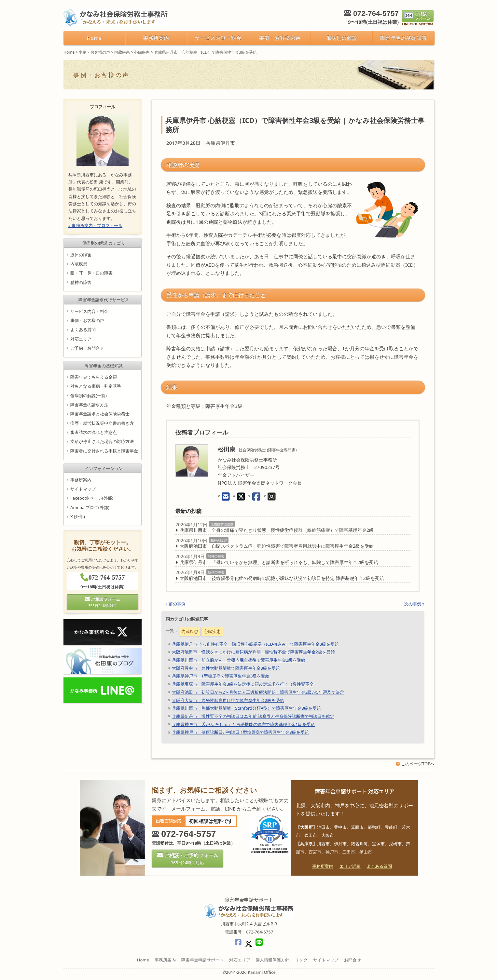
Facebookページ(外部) (92, 498)
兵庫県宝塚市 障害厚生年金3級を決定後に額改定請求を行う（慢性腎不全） (245, 684)
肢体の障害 (216, 572)
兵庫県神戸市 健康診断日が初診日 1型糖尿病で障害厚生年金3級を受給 (240, 732)
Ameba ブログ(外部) (90, 507)
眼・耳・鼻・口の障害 (91, 273)
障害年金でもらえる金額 (94, 377)
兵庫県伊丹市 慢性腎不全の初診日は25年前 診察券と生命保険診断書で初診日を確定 (253, 716)
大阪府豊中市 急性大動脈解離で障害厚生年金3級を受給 (226, 668)
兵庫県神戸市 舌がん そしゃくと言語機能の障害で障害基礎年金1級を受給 (243, 724)
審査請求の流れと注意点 (94, 432)
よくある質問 (83, 330)
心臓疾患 (212, 631)
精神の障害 (219, 540)
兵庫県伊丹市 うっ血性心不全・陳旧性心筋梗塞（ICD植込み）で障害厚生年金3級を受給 (256, 644)
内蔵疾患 (190, 631)
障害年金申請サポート (202, 960)
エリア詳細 (350, 866)
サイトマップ (83, 489)
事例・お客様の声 (280, 38)
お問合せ (353, 960)
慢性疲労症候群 (222, 524)
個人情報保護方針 (272, 960)
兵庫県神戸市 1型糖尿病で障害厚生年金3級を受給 (221, 676)
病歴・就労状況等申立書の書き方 (102, 423)
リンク (301, 960)
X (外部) (78, 517)
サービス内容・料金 (218, 38)
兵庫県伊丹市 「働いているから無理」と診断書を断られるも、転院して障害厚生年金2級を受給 (279, 562)
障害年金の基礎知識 (403, 38)
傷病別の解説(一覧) (89, 396)
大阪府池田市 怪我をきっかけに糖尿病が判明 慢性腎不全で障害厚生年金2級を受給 (253, 652)
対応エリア (81, 339)
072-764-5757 (376, 13)
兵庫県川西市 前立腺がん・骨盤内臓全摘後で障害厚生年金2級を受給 (239, 660)
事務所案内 (156, 38)
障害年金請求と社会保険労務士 (100, 414)
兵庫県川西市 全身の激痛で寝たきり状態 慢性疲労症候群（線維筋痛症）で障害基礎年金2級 (277, 530)
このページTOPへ (415, 764)
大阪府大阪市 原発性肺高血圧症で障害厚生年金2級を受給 (228, 700)
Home (94, 38)
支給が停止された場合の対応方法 (102, 442)
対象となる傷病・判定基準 (96, 386)
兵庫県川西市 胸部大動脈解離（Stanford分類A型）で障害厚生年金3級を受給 (246, 708)
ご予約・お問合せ (87, 348)
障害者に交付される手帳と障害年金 (104, 451)
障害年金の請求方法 (89, 405)
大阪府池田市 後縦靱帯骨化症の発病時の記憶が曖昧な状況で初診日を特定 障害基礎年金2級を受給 (282, 578)
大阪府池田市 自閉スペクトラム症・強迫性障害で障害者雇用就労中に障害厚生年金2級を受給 (277, 546)
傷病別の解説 (342, 38)
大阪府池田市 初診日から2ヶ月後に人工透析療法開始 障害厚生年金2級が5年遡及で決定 (258, 692)
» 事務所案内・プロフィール (95, 225)
